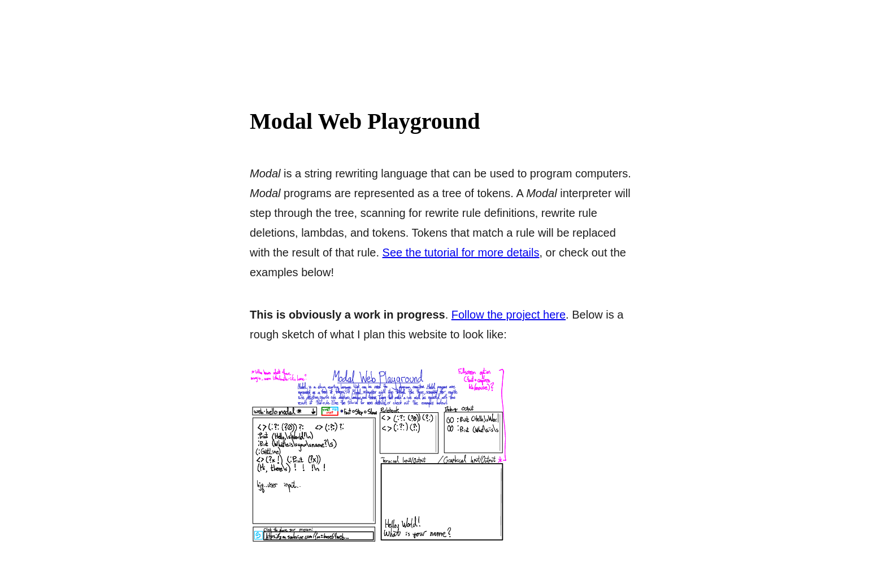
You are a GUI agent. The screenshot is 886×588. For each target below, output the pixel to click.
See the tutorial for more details (461, 252)
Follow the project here (509, 315)
